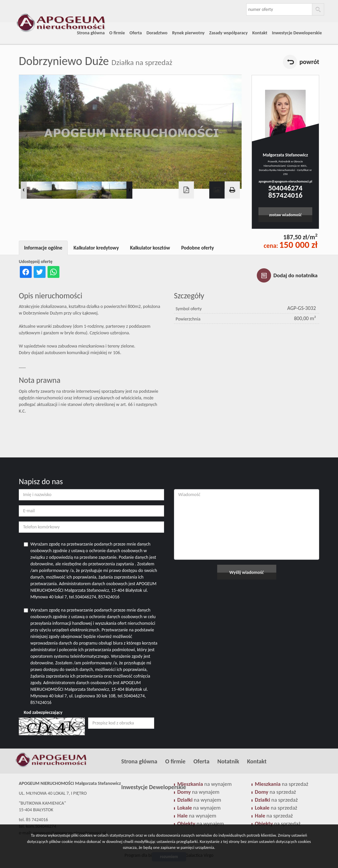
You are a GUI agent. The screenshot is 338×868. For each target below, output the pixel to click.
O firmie (117, 33)
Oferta (135, 33)
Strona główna (91, 33)
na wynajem (199, 808)
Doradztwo (157, 33)
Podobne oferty (198, 248)
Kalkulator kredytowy (96, 248)
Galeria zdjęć (217, 190)
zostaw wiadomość (285, 215)
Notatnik (228, 761)
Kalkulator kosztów (150, 248)
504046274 (285, 188)
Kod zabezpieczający (43, 712)
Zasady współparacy (229, 33)
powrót (309, 62)
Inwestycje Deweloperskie (297, 33)
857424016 (285, 195)
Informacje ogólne (43, 248)
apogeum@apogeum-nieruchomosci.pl (285, 181)
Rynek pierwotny (188, 33)
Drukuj (232, 190)
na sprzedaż (276, 808)
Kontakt (260, 33)
